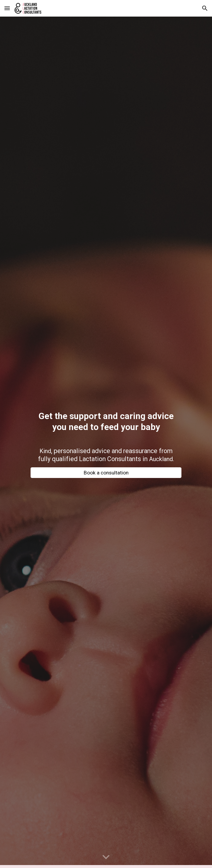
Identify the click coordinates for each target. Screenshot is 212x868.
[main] (106, 425)
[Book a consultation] (106, 473)
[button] (7, 8)
